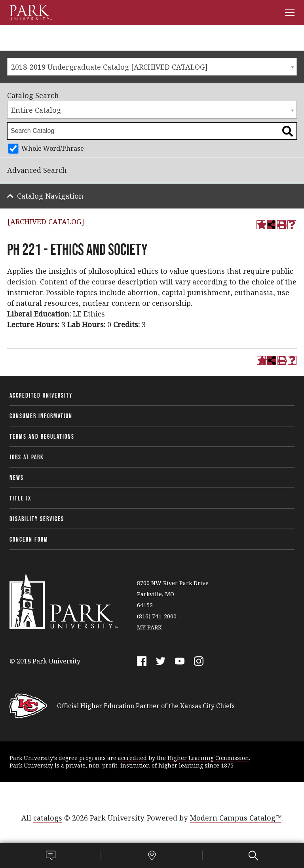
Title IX (21, 498)
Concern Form (29, 539)
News (17, 478)
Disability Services (37, 519)
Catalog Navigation (50, 196)
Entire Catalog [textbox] (36, 110)
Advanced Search (37, 170)
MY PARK (149, 627)
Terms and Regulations (42, 436)
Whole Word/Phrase (53, 148)
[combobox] (152, 67)
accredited (132, 758)
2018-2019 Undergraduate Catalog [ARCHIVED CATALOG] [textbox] (109, 67)
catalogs (48, 818)
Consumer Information (41, 416)
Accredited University (41, 395)
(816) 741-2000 (157, 616)
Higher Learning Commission (208, 758)
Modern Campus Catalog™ (236, 818)
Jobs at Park (27, 457)
